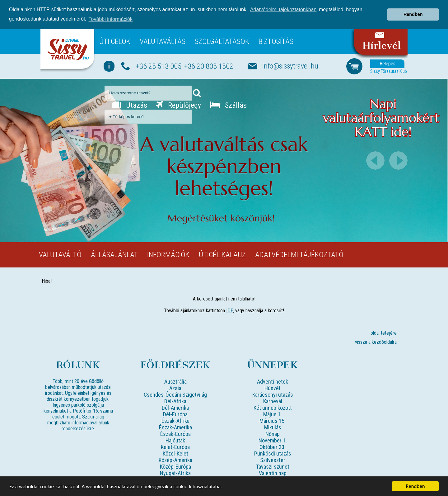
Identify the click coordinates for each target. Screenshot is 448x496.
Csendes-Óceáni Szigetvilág (175, 395)
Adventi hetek (273, 382)
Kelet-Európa (175, 447)
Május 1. (273, 414)
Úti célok (115, 41)
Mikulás (273, 427)
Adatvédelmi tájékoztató (299, 255)
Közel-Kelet (175, 453)
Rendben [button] (413, 14)
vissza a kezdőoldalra (376, 342)
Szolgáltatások (222, 41)
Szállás (228, 105)
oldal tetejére (384, 333)
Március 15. (273, 421)
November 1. (273, 440)
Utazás (130, 105)
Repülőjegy (179, 105)
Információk (168, 255)
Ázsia (175, 388)
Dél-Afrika (175, 401)
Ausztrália (175, 382)
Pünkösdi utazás (273, 453)
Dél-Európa (175, 414)
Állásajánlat (114, 255)
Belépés (387, 64)
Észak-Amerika (175, 427)
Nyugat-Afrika (175, 473)
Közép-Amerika (175, 460)
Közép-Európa (175, 467)
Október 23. (273, 447)
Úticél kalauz (222, 255)
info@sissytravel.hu (290, 66)
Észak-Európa (175, 434)
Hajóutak (175, 440)
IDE (230, 311)
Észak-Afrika (175, 421)
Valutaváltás (163, 41)
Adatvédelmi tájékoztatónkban (283, 9)
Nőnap (273, 434)
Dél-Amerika (175, 408)
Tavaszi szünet (273, 467)
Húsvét (273, 388)
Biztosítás (276, 41)
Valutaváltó (60, 255)
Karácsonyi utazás (273, 395)
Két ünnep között (273, 408)
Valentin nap (273, 473)
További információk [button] (111, 19)
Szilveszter (273, 460)
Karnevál (273, 401)
